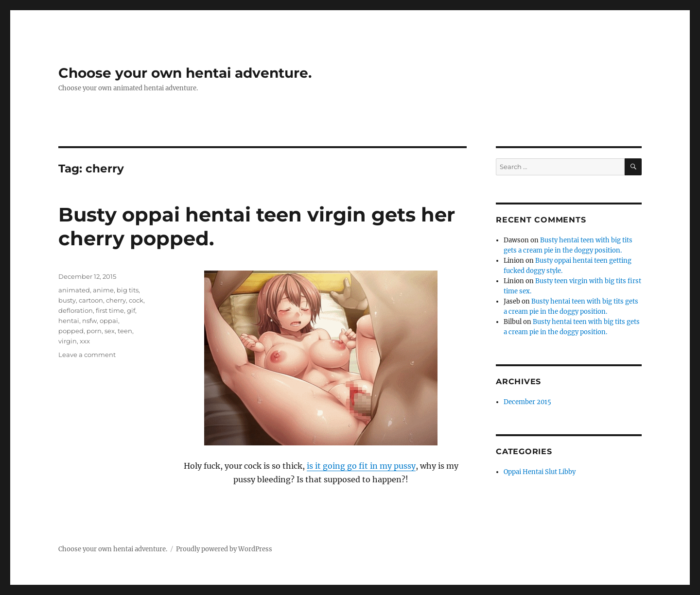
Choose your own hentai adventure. (185, 73)
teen (125, 331)
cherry (116, 300)
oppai (109, 321)
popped (71, 331)
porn (94, 331)
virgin (68, 341)
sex (110, 331)
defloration (76, 310)
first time (110, 310)
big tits (128, 290)
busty (67, 300)
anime (103, 290)
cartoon (91, 300)
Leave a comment (87, 355)
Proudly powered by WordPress (224, 549)
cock (136, 300)
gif (131, 310)
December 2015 (527, 402)
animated (74, 290)
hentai (69, 321)
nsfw (89, 321)
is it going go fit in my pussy (361, 466)
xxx (85, 341)
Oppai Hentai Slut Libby (540, 472)
